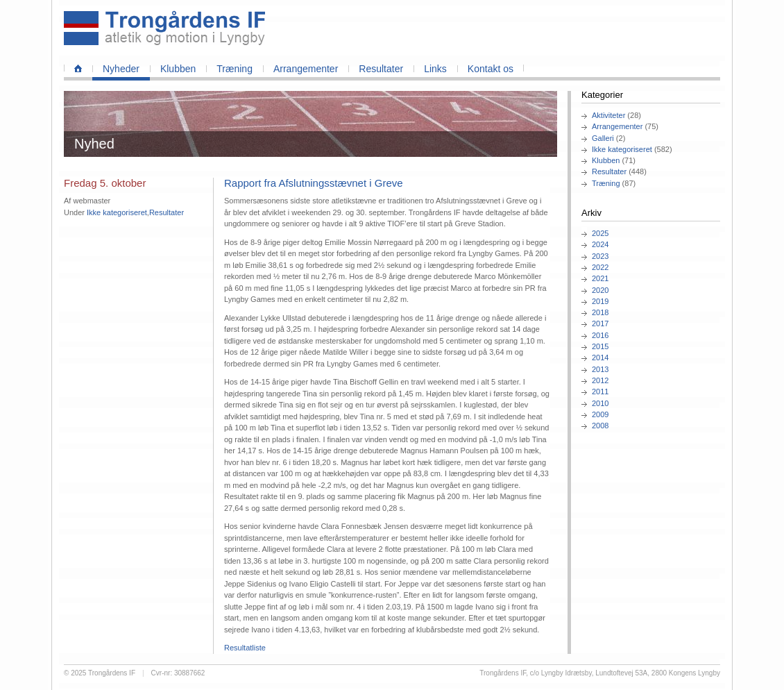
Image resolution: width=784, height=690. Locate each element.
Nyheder (121, 69)
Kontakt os (491, 69)
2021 (600, 278)
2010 (600, 403)
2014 (600, 357)
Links (435, 69)
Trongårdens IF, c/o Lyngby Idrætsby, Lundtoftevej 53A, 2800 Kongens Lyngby (600, 673)
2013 (600, 369)
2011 (600, 392)
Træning (235, 69)
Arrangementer (306, 69)
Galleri (603, 138)
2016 (600, 335)
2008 (600, 426)
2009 (600, 414)
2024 (600, 244)
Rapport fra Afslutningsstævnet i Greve (314, 183)
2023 (600, 256)
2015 (600, 346)
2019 (600, 301)
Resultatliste (245, 648)
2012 (600, 380)
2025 (600, 233)
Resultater (381, 69)
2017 (600, 323)
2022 (600, 267)
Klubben (178, 69)
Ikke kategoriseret (622, 149)
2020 (600, 290)
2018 (600, 312)
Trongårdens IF (112, 673)
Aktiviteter (608, 115)
